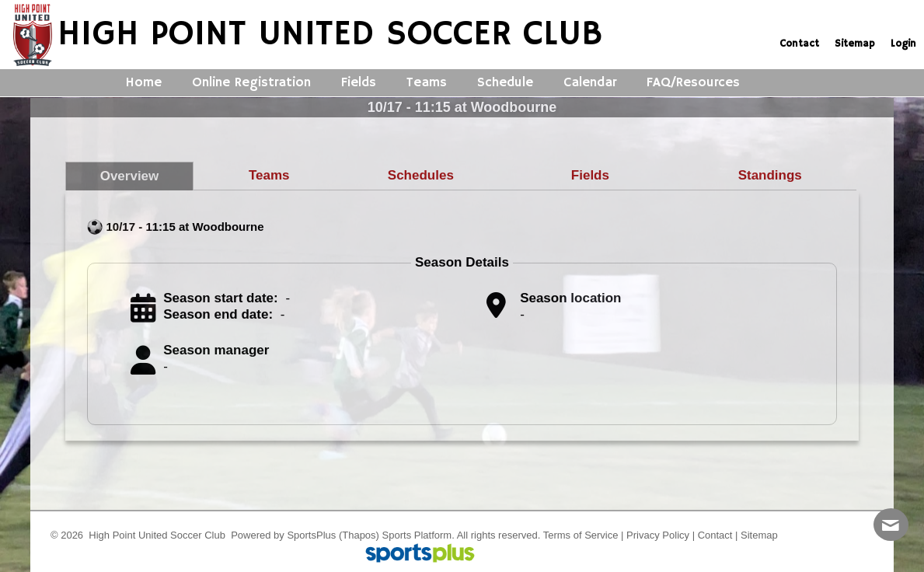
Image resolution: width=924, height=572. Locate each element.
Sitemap (759, 535)
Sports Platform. (418, 535)
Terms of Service (581, 535)
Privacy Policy (658, 535)
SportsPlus (311, 535)
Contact (715, 535)
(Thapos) (359, 535)
